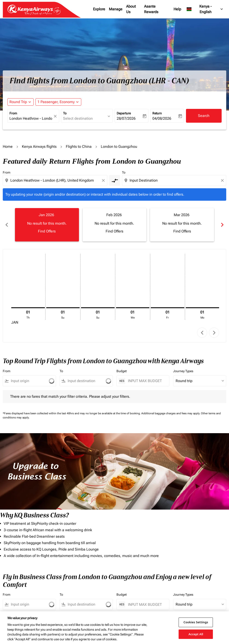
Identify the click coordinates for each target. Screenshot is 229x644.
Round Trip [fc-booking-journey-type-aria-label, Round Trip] (18, 102)
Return (157, 113)
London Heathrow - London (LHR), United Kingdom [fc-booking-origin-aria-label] (31, 118)
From (13, 113)
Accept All (196, 634)
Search (204, 116)
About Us (131, 9)
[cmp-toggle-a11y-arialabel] (115, 180)
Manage (116, 9)
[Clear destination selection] (223, 180)
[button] (58, 102)
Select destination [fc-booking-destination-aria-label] (78, 118)
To (65, 113)
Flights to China (79, 146)
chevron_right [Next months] (222, 225)
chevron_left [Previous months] (7, 225)
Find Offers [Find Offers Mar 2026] (182, 231)
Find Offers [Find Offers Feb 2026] (114, 231)
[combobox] (55, 180)
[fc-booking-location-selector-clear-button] (56, 116)
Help (177, 9)
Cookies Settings (196, 622)
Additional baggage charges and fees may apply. (171, 413)
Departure (124, 113)
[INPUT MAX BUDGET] (146, 381)
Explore (99, 9)
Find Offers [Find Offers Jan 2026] (47, 231)
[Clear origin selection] (104, 180)
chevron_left (202, 333)
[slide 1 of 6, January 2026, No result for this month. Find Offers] (47, 225)
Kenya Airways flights (39, 146)
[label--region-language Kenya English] (205, 9)
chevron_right (214, 333)
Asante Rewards (151, 9)
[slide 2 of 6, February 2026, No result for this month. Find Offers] (115, 225)
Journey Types (183, 371)
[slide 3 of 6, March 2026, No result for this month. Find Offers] (182, 225)
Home (8, 146)
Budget (122, 371)
